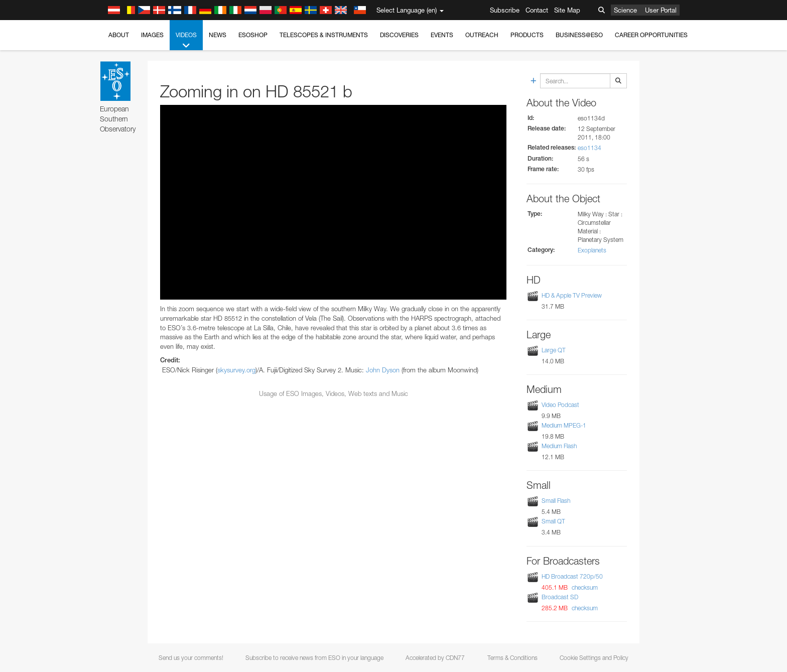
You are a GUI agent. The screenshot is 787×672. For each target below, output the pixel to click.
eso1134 (589, 148)
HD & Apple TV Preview (572, 295)
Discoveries (399, 35)
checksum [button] (584, 587)
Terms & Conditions (512, 658)
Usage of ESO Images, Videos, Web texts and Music (334, 393)
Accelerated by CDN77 (435, 658)
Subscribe (505, 10)
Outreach (482, 35)
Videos (186, 41)
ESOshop (253, 35)
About (119, 35)
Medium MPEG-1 (564, 425)
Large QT (554, 350)
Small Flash (556, 501)
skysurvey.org (236, 370)
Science (625, 10)
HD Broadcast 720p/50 (572, 576)
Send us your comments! (191, 658)
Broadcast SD (560, 597)
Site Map (567, 10)
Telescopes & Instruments (324, 35)
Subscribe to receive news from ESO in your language (314, 658)
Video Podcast (560, 405)
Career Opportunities (651, 35)
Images (152, 35)
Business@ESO (579, 35)
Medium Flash (559, 446)
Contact (537, 10)
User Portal (661, 10)
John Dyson (383, 370)
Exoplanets (592, 250)
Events (442, 35)
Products (527, 35)
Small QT (553, 521)
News (218, 35)
